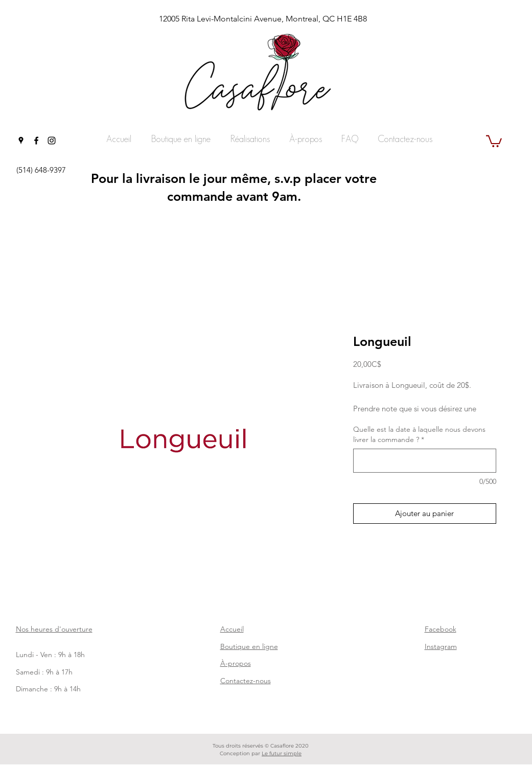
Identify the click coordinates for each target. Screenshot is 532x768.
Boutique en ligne (249, 646)
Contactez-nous (246, 681)
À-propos (236, 663)
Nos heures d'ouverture (54, 629)
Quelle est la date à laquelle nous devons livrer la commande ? (419, 434)
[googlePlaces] (21, 141)
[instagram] (52, 141)
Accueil (232, 629)
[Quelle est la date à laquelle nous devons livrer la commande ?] (425, 461)
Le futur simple (282, 753)
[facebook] (36, 141)
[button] (494, 141)
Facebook (441, 629)
